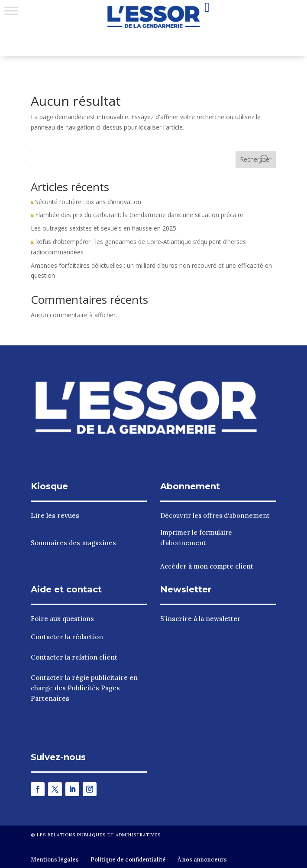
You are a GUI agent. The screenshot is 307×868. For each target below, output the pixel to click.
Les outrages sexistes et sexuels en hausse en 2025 (103, 228)
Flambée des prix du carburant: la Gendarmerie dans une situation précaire (137, 215)
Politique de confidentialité (128, 860)
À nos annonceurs (202, 860)
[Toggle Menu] (11, 11)
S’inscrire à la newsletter (200, 619)
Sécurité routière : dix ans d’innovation (86, 202)
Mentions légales (55, 860)
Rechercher (256, 159)
